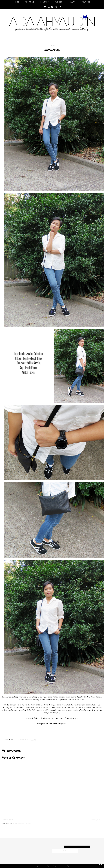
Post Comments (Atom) (21, 824)
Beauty (72, 2)
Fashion (59, 2)
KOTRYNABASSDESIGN (61, 866)
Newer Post (8, 819)
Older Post (96, 819)
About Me (30, 2)
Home (17, 2)
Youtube (86, 2)
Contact (45, 2)
